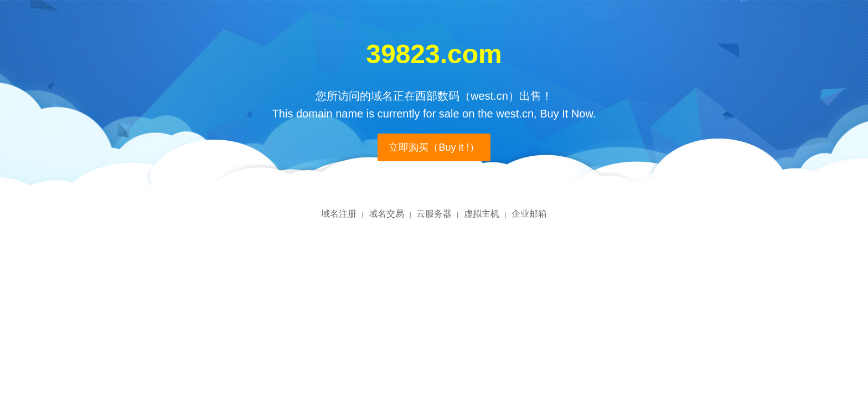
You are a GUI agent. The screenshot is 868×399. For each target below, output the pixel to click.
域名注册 (339, 214)
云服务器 (434, 214)
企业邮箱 (529, 214)
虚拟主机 (482, 214)
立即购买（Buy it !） (434, 147)
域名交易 (386, 214)
